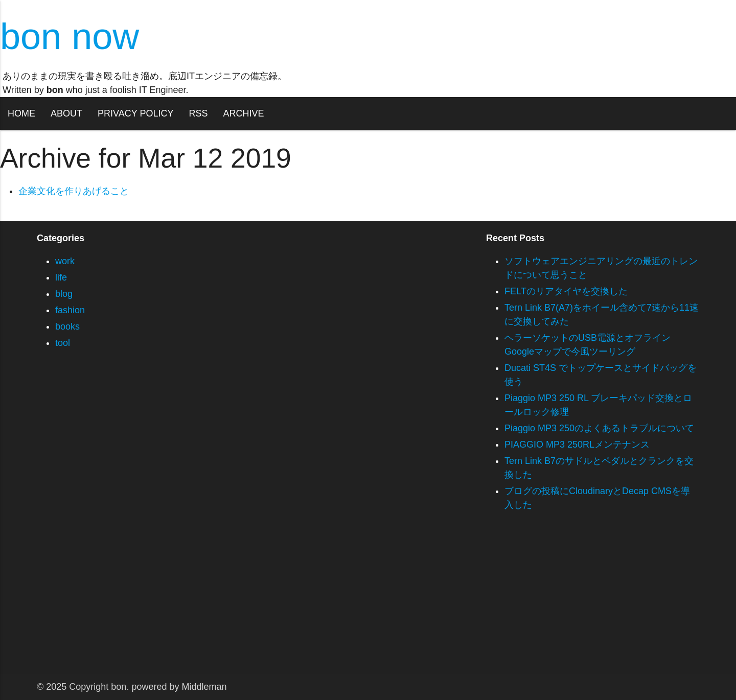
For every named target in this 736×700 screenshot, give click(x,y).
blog (64, 294)
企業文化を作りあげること (74, 191)
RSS (198, 113)
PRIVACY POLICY (135, 113)
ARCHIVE (243, 113)
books (67, 326)
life (61, 277)
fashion (70, 310)
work (65, 261)
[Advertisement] (307, 603)
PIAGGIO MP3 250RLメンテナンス (577, 445)
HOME (21, 113)
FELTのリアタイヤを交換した (566, 291)
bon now (70, 36)
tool (63, 343)
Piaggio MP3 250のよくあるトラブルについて (599, 428)
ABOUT (66, 113)
